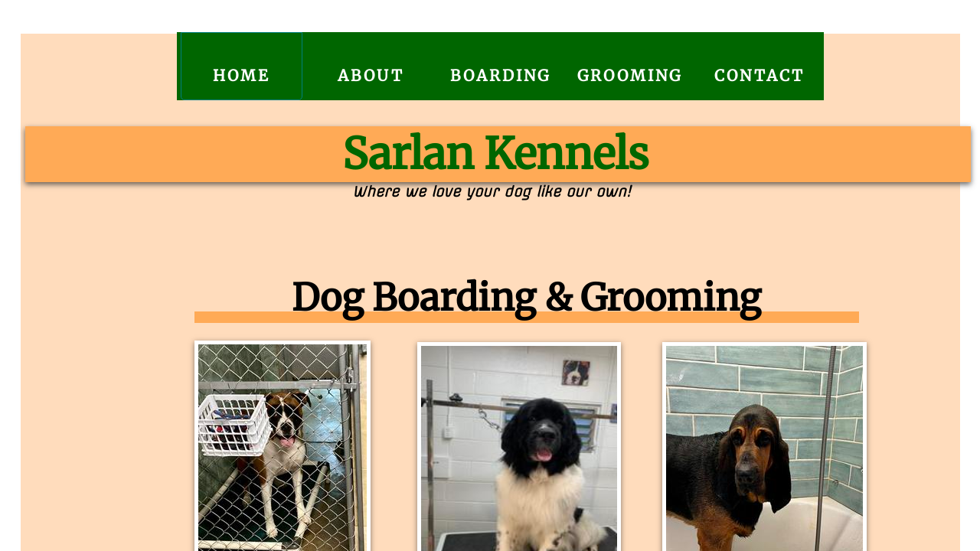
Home (242, 75)
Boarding (500, 75)
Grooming (630, 75)
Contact (759, 75)
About (371, 75)
